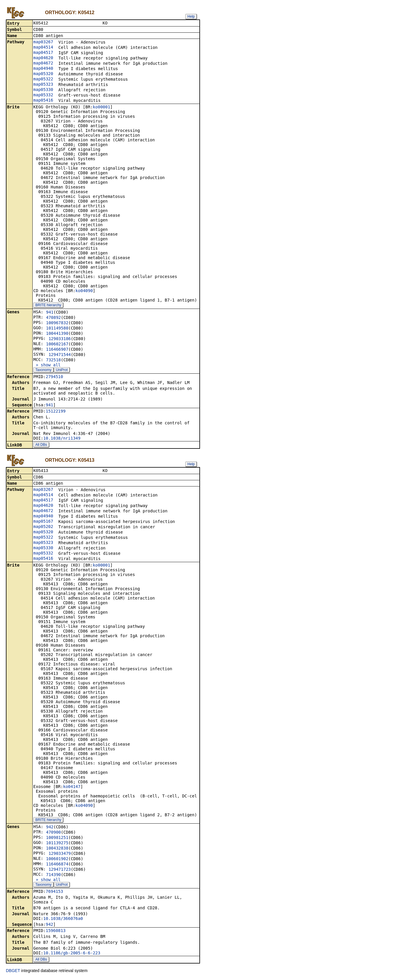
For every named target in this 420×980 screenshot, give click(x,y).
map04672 (43, 64)
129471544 (60, 355)
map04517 (43, 53)
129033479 (60, 855)
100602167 (57, 345)
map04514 (43, 48)
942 (50, 828)
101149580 (57, 329)
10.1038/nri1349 (62, 439)
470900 (53, 833)
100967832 (57, 323)
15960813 (55, 932)
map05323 (43, 85)
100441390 (57, 334)
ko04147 (72, 788)
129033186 (60, 339)
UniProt (62, 370)
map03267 (43, 42)
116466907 (57, 350)
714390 (53, 876)
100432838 (57, 849)
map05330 (43, 90)
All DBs (41, 445)
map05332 (43, 95)
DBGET (13, 972)
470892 (53, 318)
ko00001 (102, 107)
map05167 (43, 522)
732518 (53, 360)
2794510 (54, 377)
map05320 (43, 74)
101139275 (57, 844)
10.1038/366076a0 (63, 920)
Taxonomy (43, 370)
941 (50, 313)
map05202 (43, 528)
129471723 (60, 870)
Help (191, 16)
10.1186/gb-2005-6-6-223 (72, 954)
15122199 (55, 412)
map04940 (43, 69)
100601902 (57, 860)
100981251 (57, 839)
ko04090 (84, 291)
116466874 (57, 865)
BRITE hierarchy (48, 306)
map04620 (43, 58)
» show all (47, 365)
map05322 (43, 80)
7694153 (54, 893)
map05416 (43, 101)
